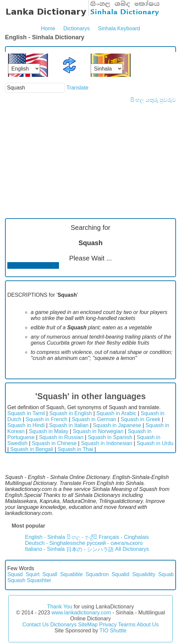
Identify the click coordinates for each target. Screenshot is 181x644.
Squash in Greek (140, 419)
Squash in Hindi (26, 425)
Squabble (71, 574)
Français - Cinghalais (124, 537)
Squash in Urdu (155, 443)
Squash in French (46, 419)
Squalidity (144, 574)
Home (48, 28)
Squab (166, 574)
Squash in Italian (69, 425)
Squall (50, 574)
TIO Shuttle (113, 631)
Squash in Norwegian (98, 431)
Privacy (108, 625)
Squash (16, 580)
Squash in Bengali (32, 449)
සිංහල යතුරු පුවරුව (153, 100)
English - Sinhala (45, 537)
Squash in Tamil (26, 413)
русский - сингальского (115, 543)
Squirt (33, 574)
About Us (148, 625)
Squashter (39, 580)
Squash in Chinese (54, 443)
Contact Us (35, 625)
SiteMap (88, 625)
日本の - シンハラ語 (90, 549)
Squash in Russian (61, 437)
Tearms (127, 625)
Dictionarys (76, 28)
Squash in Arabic (116, 413)
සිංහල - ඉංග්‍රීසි (82, 537)
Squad (15, 574)
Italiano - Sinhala (45, 549)
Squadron (97, 574)
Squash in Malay (49, 431)
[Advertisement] (90, 153)
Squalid (120, 574)
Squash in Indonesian (107, 443)
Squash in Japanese (117, 425)
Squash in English (71, 413)
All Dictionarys (132, 549)
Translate (77, 88)
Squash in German (94, 419)
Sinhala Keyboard (119, 28)
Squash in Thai (75, 449)
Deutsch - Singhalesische (55, 543)
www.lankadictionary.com (81, 613)
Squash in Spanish (110, 437)
